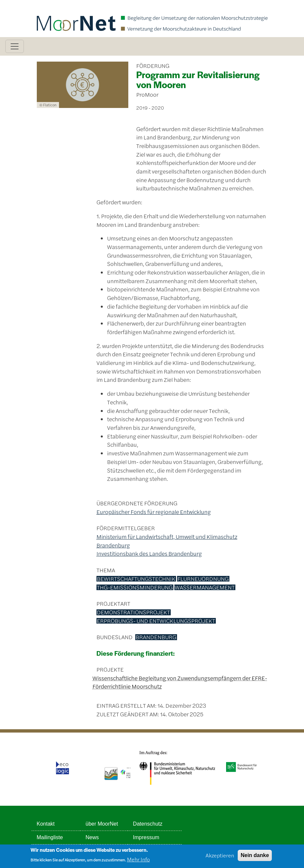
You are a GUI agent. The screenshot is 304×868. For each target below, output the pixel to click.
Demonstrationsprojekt (133, 612)
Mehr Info (138, 861)
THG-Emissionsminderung (135, 587)
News (92, 837)
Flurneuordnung (203, 579)
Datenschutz (148, 824)
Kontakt (46, 824)
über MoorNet (102, 824)
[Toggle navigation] (15, 46)
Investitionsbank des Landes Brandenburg (149, 553)
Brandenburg (156, 637)
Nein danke (255, 857)
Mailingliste (50, 837)
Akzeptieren (220, 857)
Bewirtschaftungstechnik (136, 579)
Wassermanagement (205, 587)
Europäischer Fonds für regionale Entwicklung (154, 512)
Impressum (146, 837)
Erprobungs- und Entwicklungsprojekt (156, 621)
